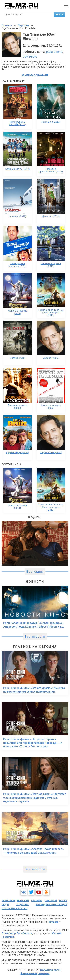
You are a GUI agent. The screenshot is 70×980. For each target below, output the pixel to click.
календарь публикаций (52, 904)
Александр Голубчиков (17, 933)
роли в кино (54, 52)
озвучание (30, 56)
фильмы (37, 900)
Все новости (35, 637)
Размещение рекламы (35, 973)
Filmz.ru (53, 922)
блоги (63, 900)
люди (5, 904)
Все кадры (35, 572)
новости (23, 900)
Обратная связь (51, 970)
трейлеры (8, 900)
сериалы (51, 900)
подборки (22, 904)
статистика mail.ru (15, 908)
